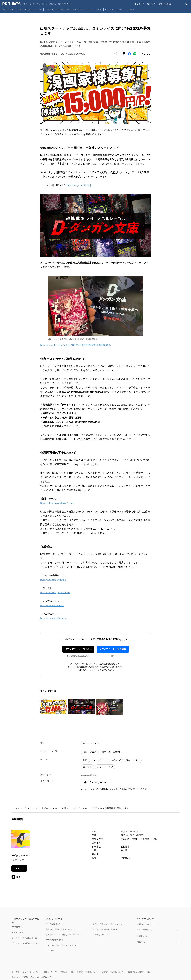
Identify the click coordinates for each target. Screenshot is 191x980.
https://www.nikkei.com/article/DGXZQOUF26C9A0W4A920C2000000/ (76, 345)
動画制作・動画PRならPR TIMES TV (60, 929)
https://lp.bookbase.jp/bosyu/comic (57, 503)
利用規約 (64, 972)
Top (4, 9)
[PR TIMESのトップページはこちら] (37, 4)
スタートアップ (105, 767)
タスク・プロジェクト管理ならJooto (108, 924)
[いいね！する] (116, 54)
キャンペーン (90, 743)
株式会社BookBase (50, 808)
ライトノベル (133, 760)
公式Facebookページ (146, 924)
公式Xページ (142, 936)
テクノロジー (15, 9)
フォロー (19, 868)
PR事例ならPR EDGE (101, 935)
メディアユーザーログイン (78, 649)
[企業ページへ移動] (21, 840)
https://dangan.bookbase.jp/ (80, 185)
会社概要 (16, 972)
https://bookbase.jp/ (90, 775)
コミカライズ (114, 760)
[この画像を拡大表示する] (53, 707)
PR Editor (50, 951)
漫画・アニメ (90, 752)
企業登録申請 (165, 4)
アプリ (39, 9)
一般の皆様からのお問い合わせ (139, 972)
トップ (16, 808)
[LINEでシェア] (135, 54)
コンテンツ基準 (50, 972)
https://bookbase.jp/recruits (53, 580)
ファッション (78, 9)
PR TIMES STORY (53, 924)
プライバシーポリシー (32, 972)
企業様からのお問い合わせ (112, 972)
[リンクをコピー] (148, 54)
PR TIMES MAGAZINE (55, 940)
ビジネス (109, 9)
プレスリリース (31, 808)
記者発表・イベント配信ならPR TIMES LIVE (63, 935)
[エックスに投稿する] (124, 54)
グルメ (120, 9)
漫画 (85, 760)
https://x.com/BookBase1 (52, 606)
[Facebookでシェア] (129, 54)
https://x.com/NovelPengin (53, 618)
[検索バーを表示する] (187, 4)
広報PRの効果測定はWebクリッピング (61, 945)
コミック (97, 760)
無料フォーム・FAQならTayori (105, 929)
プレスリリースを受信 (145, 4)
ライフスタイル (95, 9)
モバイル (29, 9)
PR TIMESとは (18, 927)
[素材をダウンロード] (143, 54)
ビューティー (63, 9)
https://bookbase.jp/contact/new (55, 593)
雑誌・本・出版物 (111, 752)
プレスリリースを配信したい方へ (25, 943)
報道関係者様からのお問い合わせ (84, 972)
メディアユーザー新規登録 (113, 649)
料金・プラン (17, 932)
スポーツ (130, 9)
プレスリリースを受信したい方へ (25, 938)
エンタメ (49, 9)
